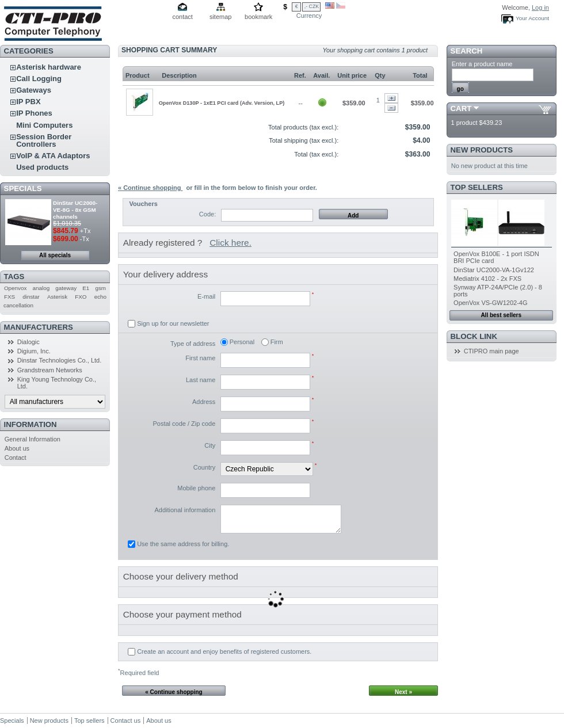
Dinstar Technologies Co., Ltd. (60, 360)
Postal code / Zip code (184, 424)
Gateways (34, 90)
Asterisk (57, 297)
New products (482, 150)
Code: (207, 214)
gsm (100, 288)
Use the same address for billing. (183, 544)
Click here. (230, 243)
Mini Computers (44, 125)
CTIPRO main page (491, 351)
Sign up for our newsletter (173, 323)
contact (182, 17)
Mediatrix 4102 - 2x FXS (487, 279)
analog (41, 288)
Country (205, 467)
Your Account (532, 18)
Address (204, 402)
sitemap (221, 17)
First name (200, 358)
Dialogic (28, 342)
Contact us (126, 721)
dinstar (31, 297)
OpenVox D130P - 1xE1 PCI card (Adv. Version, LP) (222, 103)
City (210, 445)
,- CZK (312, 6)
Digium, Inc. (34, 351)
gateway (66, 288)
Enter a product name (482, 64)
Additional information (185, 510)
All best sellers (501, 315)
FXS (9, 297)
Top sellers (477, 187)
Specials (23, 188)
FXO (81, 297)
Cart (461, 108)
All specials (55, 255)
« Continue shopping (150, 188)
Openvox (16, 288)
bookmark (258, 17)
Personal (242, 342)
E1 (86, 288)
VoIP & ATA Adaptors (53, 156)
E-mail (206, 296)
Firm (277, 342)
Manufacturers (39, 327)
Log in (540, 7)
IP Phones (34, 113)
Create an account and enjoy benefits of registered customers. (224, 651)
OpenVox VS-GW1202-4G (490, 303)
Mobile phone (196, 488)
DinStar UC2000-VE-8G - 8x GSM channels (75, 210)
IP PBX (28, 102)
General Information (33, 439)
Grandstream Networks (50, 370)
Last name (201, 380)
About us (17, 448)
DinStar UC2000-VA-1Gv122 (494, 270)
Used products (42, 167)
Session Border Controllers (44, 140)
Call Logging (39, 79)
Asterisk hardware (49, 67)
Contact (16, 458)
